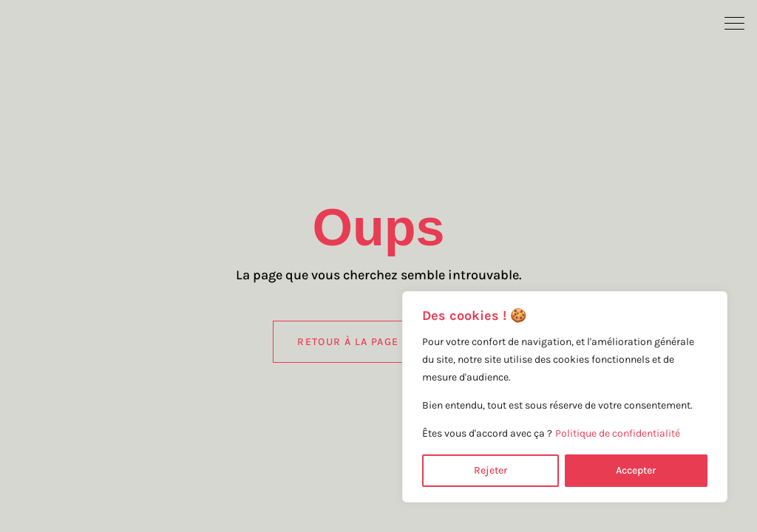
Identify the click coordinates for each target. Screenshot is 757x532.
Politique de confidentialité (618, 433)
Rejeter (490, 470)
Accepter (636, 470)
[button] (735, 22)
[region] (565, 397)
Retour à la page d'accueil (378, 342)
